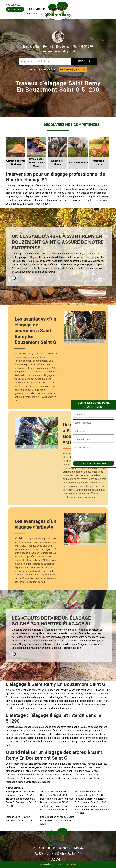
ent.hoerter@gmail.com (39, 14)
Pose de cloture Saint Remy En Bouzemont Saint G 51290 (57, 801)
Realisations (15, 9)
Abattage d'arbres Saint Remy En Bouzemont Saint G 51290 (90, 801)
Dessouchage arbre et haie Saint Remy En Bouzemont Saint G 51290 (92, 810)
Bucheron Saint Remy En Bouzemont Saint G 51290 (89, 793)
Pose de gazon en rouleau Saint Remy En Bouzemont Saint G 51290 (57, 821)
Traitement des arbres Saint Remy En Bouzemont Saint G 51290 (21, 802)
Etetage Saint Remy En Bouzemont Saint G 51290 (20, 819)
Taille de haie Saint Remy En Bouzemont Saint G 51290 (55, 808)
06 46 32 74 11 (58, 9)
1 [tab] (14, 278)
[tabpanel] (59, 255)
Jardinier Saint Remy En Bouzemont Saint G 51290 (54, 793)
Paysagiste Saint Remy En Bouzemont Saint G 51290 (20, 793)
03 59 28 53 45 (37, 9)
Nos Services (13, 5)
